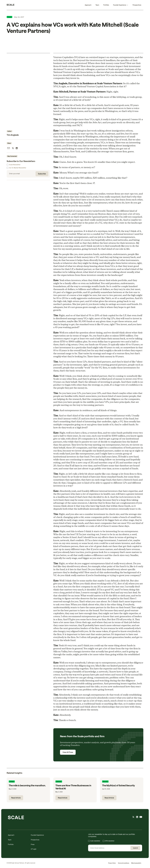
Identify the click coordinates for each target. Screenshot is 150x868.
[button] (121, 5)
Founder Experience (37, 835)
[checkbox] (115, 841)
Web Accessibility (136, 863)
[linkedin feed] (137, 817)
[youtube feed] (141, 817)
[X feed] (133, 817)
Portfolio (106, 5)
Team (97, 5)
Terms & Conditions (124, 863)
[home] (11, 5)
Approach (88, 5)
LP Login (34, 849)
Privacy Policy (112, 863)
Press (33, 844)
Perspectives (137, 5)
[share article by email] (9, 148)
